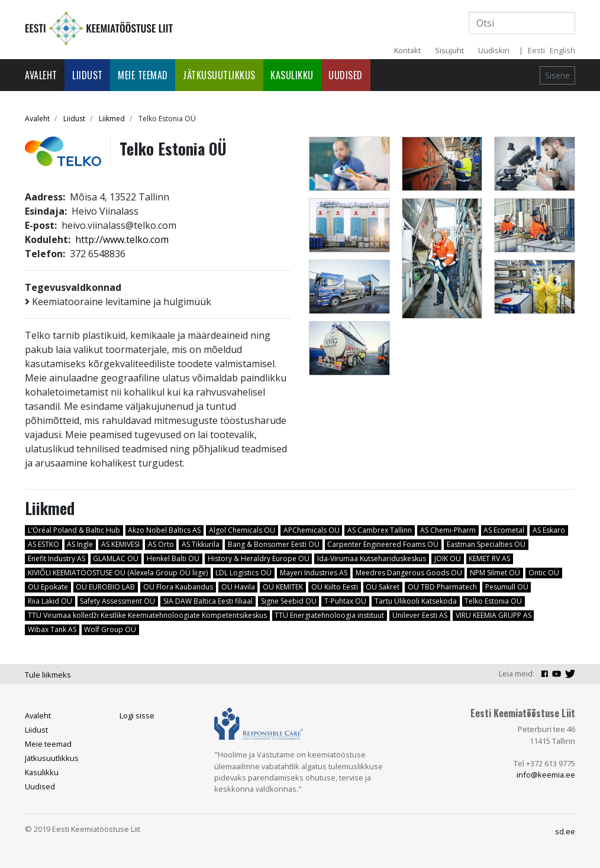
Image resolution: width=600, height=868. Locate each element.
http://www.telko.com (122, 239)
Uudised (346, 75)
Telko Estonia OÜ (493, 601)
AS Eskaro (549, 530)
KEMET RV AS (489, 558)
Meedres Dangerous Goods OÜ (409, 573)
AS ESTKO (43, 544)
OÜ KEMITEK (283, 587)
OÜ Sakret (383, 587)
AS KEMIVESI (120, 544)
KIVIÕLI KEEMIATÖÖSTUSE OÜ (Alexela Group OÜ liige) (118, 573)
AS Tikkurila (201, 544)
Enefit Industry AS (57, 558)
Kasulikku (292, 75)
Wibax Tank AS (52, 629)
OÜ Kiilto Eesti (335, 587)
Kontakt (407, 50)
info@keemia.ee (546, 775)
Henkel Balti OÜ (173, 558)
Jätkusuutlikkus (219, 75)
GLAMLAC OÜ (116, 558)
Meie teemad (143, 75)
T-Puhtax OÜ (345, 601)
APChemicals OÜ (312, 530)
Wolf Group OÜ (110, 629)
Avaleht (41, 75)
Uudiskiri (494, 50)
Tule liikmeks (48, 675)
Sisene (557, 75)
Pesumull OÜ (507, 587)
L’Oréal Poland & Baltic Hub (74, 530)
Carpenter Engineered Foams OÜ (383, 544)
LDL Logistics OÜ (243, 573)
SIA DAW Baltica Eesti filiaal (208, 601)
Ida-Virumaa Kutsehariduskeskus (372, 558)
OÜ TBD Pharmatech (442, 587)
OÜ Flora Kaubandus (178, 587)
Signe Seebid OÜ (289, 601)
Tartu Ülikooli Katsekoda (416, 601)
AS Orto (161, 544)
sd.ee (565, 831)
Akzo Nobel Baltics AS (164, 530)
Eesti (536, 50)
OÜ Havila (238, 587)
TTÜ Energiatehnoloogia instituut (329, 615)
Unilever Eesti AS (420, 615)
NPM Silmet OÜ (495, 573)
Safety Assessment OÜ (117, 601)
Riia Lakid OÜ (50, 601)
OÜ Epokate (48, 587)
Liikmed (112, 119)
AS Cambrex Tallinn (380, 530)
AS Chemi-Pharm (448, 530)
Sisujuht (449, 50)
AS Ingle (80, 544)
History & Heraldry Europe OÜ (259, 558)
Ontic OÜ (544, 573)
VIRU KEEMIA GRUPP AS (493, 615)
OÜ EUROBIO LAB (105, 587)
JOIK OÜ (448, 558)
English (562, 50)
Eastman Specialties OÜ (486, 544)
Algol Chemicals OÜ (242, 530)
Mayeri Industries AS (314, 573)
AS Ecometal (504, 530)
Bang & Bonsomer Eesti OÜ (274, 544)
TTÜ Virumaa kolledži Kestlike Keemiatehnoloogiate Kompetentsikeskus (147, 615)
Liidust (88, 75)
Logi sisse (137, 715)
